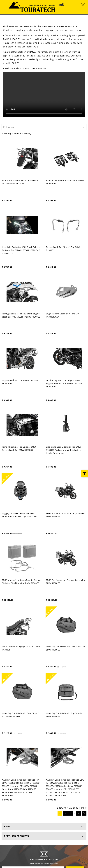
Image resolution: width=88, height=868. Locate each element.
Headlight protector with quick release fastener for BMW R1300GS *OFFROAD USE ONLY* (21, 250)
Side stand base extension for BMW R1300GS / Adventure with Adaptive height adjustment (63, 450)
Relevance (44, 127)
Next (84, 813)
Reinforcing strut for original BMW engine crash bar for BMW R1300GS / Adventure (64, 383)
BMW (7, 826)
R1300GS (41, 68)
